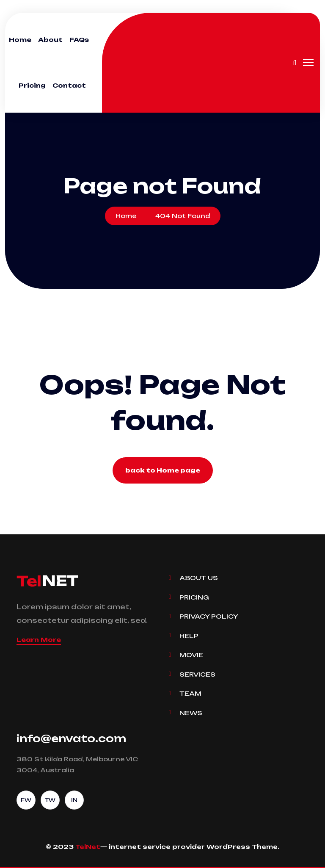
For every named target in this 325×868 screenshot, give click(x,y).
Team (190, 693)
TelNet (88, 847)
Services (197, 674)
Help (189, 636)
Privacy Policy (209, 616)
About (50, 40)
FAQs (79, 40)
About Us (199, 578)
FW (26, 800)
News (191, 713)
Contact (69, 85)
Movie (191, 655)
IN (74, 800)
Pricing (32, 85)
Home (20, 40)
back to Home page (163, 470)
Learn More (39, 640)
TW (50, 800)
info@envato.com (71, 738)
